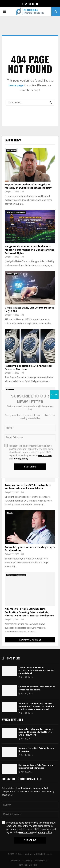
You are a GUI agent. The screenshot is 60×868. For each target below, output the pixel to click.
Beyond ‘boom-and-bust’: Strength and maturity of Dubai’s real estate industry (28, 186)
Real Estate (11, 151)
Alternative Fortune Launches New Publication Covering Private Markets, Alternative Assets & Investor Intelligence (29, 612)
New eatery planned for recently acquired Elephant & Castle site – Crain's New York (36, 732)
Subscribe (30, 840)
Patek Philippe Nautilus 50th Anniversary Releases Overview (29, 368)
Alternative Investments (16, 212)
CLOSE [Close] (54, 395)
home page (16, 85)
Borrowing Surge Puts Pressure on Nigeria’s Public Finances (36, 766)
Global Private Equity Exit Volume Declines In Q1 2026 (29, 310)
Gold (9, 332)
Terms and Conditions (29, 865)
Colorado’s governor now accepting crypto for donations (30, 549)
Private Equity (12, 274)
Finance (10, 390)
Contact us (15, 861)
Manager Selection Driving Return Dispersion (36, 750)
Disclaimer (28, 861)
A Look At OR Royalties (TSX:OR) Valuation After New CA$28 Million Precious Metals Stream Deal (36, 706)
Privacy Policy (41, 861)
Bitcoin (10, 513)
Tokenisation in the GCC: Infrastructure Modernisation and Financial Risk (28, 487)
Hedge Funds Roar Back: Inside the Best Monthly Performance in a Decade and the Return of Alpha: (30, 250)
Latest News (13, 140)
